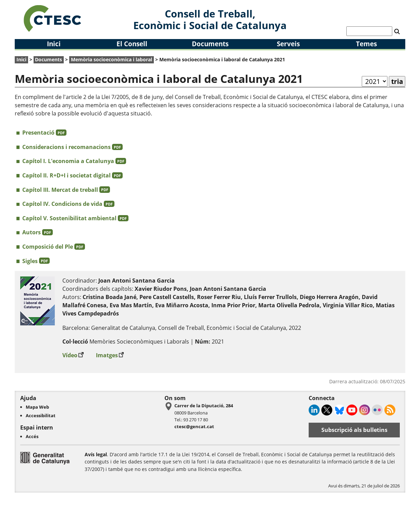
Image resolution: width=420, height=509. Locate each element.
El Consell (132, 44)
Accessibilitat (41, 415)
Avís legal (96, 454)
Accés (32, 436)
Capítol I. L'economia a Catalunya (74, 161)
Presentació (44, 133)
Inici (54, 44)
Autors (38, 232)
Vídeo (73, 354)
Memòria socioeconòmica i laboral (112, 59)
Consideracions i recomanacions (72, 147)
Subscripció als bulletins (354, 430)
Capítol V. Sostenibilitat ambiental (75, 218)
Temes (366, 44)
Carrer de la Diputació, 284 (204, 406)
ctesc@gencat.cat (194, 426)
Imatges (110, 354)
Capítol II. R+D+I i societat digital (72, 175)
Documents (210, 44)
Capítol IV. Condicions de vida (68, 204)
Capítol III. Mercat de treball (66, 190)
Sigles (36, 261)
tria (397, 81)
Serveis (288, 44)
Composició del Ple (54, 247)
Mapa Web (37, 407)
